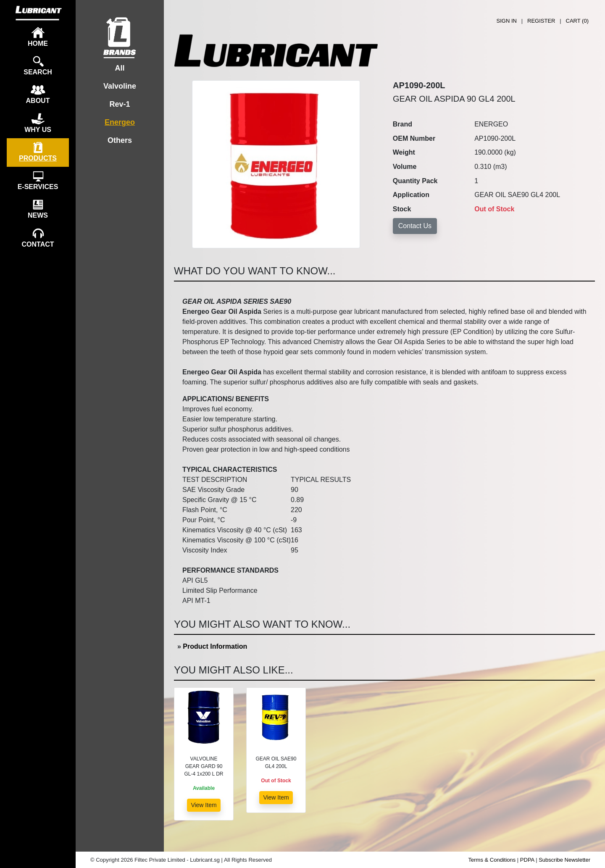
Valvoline (120, 86)
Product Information (215, 646)
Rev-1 (120, 104)
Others (120, 140)
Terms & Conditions (492, 860)
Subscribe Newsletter (564, 860)
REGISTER (541, 21)
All (120, 68)
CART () (577, 21)
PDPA (527, 860)
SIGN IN (507, 21)
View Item (204, 805)
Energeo (120, 122)
